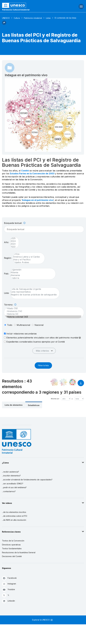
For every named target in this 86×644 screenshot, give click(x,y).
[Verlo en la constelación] (54, 382)
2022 (13, 247)
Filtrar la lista (43, 365)
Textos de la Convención (13, 541)
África (27, 254)
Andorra (32, 278)
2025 (13, 238)
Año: (6, 242)
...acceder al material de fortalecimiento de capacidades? (27, 480)
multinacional (23, 325)
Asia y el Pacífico (27, 260)
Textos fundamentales (12, 548)
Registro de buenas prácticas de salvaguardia (34, 295)
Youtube (8, 590)
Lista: (7, 293)
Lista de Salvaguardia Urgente (34, 289)
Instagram (9, 584)
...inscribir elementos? (11, 476)
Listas (48, 18)
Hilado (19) (43, 308)
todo (10, 325)
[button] (4, 24)
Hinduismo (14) (43, 311)
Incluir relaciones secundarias (20, 334)
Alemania (32, 275)
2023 (13, 244)
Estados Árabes (27, 262)
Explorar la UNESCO (43, 620)
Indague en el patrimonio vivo (38, 200)
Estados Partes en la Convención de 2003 (32, 174)
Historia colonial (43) (43, 317)
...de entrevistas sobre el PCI (15, 516)
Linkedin (8, 601)
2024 (13, 241)
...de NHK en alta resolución (14, 520)
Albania (32, 272)
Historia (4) (43, 314)
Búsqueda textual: (15, 223)
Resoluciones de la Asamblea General (19, 552)
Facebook (9, 578)
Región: (8, 258)
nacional (39, 325)
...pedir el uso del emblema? (14, 487)
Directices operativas (11, 545)
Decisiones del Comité (12, 556)
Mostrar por (55, 399)
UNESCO (6, 18)
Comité (25, 171)
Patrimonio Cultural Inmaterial (16, 10)
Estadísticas (34, 405)
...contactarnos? (9, 491)
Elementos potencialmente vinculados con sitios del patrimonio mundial (42, 338)
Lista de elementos (14, 405)
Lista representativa (34, 292)
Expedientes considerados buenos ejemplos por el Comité (34, 342)
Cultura (17, 18)
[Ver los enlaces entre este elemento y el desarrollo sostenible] (73, 382)
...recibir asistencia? (10, 472)
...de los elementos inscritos (14, 512)
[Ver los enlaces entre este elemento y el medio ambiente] (63, 382)
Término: (10, 305)
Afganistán (32, 270)
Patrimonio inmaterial (33, 18)
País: (6, 274)
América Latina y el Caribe (27, 257)
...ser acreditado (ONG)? (13, 484)
